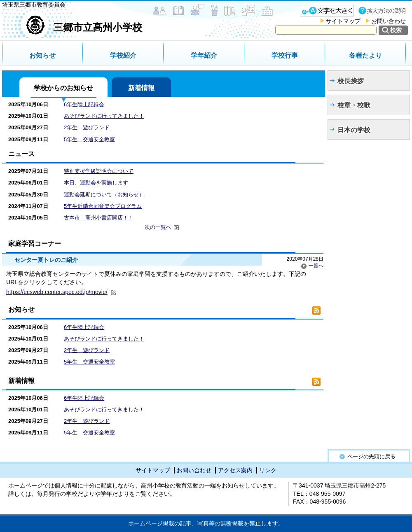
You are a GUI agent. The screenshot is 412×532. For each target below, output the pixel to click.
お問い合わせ (389, 21)
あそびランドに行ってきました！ (104, 116)
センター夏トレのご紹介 (46, 260)
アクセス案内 (235, 470)
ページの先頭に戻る (371, 456)
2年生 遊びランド (87, 127)
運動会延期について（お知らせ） (104, 195)
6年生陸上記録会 (84, 104)
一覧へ (312, 266)
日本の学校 (354, 130)
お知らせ (42, 55)
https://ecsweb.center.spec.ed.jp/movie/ (61, 292)
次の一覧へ (162, 227)
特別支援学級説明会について (99, 171)
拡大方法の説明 (383, 11)
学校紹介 (123, 55)
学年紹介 (204, 55)
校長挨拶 (351, 81)
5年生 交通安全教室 (89, 139)
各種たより (365, 55)
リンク (268, 470)
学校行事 (285, 55)
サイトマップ (343, 21)
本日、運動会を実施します (96, 183)
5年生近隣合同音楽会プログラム (103, 206)
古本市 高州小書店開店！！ (99, 218)
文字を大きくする (327, 11)
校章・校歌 (354, 105)
